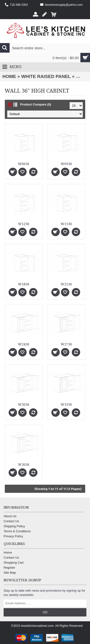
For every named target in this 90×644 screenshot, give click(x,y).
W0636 (24, 164)
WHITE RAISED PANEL (46, 76)
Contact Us (11, 521)
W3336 (66, 405)
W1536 (66, 224)
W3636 (24, 465)
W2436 (24, 344)
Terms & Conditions (17, 531)
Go (45, 612)
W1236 (24, 224)
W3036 (24, 405)
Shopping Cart (14, 563)
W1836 (24, 284)
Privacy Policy (13, 536)
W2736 (66, 344)
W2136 (66, 284)
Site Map (10, 573)
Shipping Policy (14, 526)
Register (9, 568)
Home (9, 76)
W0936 (66, 164)
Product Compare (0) (36, 104)
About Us (10, 516)
